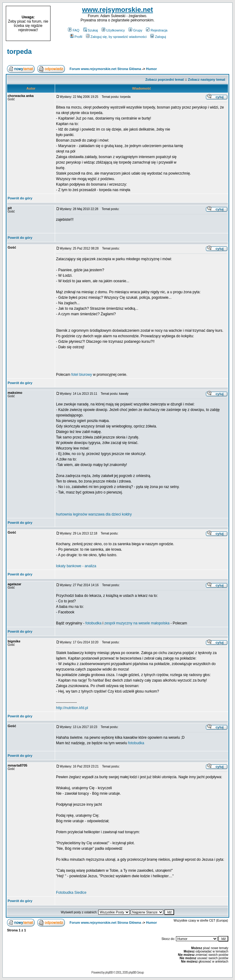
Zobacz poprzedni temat (165, 80)
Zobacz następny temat (207, 80)
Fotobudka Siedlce (71, 893)
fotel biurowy (82, 375)
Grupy (135, 30)
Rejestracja (157, 30)
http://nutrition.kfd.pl (72, 708)
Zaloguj (158, 37)
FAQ (74, 30)
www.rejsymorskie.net (117, 10)
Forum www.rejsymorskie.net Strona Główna (105, 69)
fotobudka (93, 623)
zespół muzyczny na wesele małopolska (137, 623)
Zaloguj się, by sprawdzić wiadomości (116, 37)
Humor (151, 69)
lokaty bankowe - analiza (76, 566)
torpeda (19, 52)
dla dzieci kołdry (119, 514)
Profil (76, 37)
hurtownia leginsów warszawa (80, 514)
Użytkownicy (113, 30)
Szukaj (91, 30)
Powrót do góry (20, 198)
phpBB (109, 973)
